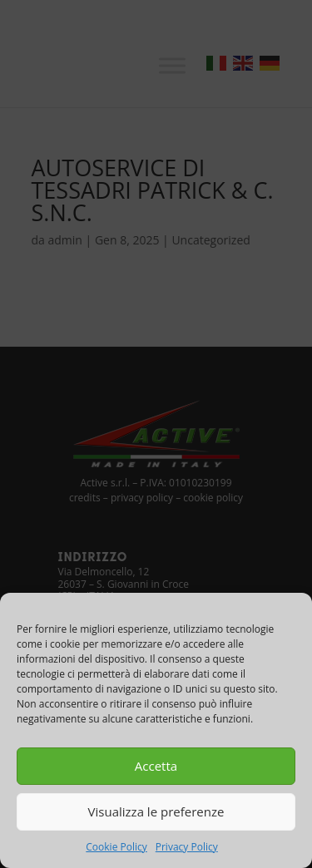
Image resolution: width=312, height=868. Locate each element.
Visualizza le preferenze (156, 811)
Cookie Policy (116, 847)
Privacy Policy (187, 847)
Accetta (156, 766)
